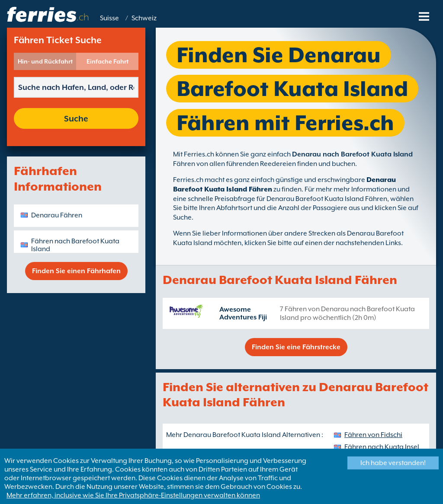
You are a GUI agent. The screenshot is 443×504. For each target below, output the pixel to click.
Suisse (109, 18)
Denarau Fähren (57, 215)
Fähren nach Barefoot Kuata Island (75, 245)
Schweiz (144, 18)
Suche (76, 118)
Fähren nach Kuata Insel (382, 447)
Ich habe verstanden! (393, 463)
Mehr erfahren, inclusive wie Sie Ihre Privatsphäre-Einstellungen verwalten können (133, 495)
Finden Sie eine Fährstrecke (296, 347)
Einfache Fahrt (108, 61)
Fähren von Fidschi (373, 435)
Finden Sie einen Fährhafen (76, 271)
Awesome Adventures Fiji (243, 313)
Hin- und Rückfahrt (45, 61)
